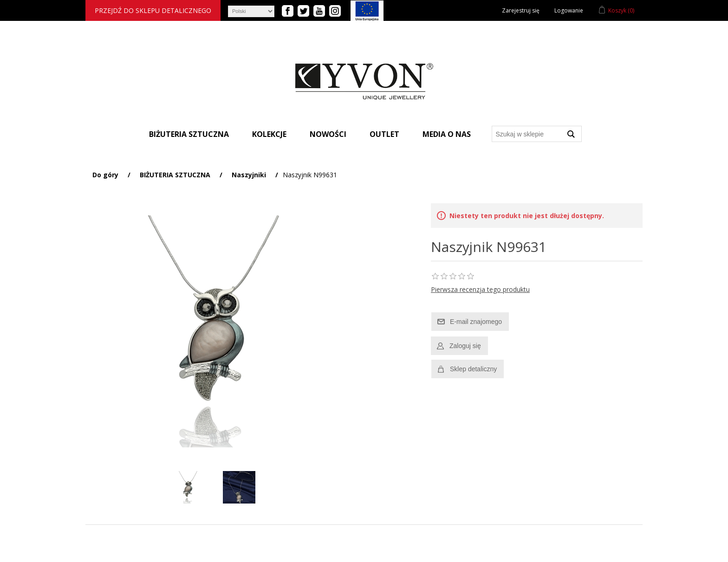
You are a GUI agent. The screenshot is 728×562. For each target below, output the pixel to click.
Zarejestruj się (521, 10)
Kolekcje (269, 134)
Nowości (328, 134)
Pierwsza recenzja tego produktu (480, 289)
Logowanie (569, 10)
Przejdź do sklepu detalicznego (153, 10)
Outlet (384, 134)
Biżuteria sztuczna (189, 134)
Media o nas (447, 134)
